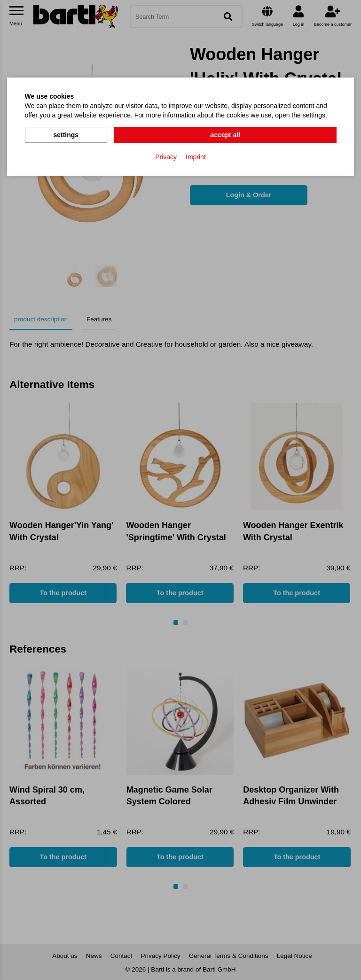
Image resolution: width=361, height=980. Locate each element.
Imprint (196, 156)
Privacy (166, 156)
